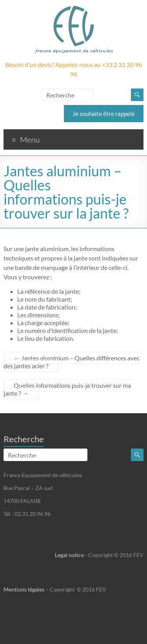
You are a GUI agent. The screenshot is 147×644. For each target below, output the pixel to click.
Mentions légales (24, 589)
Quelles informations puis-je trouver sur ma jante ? (67, 389)
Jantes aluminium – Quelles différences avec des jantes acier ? (72, 362)
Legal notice (69, 555)
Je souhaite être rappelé (104, 114)
